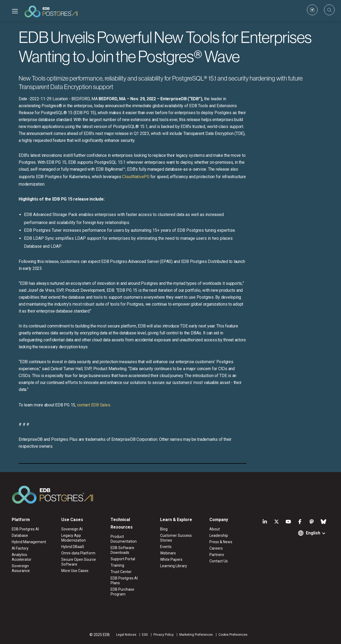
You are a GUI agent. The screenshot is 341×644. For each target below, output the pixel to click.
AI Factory (20, 548)
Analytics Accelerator (22, 557)
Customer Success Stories (176, 538)
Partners (217, 555)
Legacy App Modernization (74, 538)
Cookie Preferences (233, 635)
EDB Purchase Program (122, 592)
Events (166, 547)
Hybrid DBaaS (73, 547)
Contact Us (219, 561)
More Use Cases (75, 571)
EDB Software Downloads (122, 550)
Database (20, 535)
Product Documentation (124, 539)
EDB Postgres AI (25, 529)
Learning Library (174, 566)
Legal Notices (126, 635)
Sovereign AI (72, 529)
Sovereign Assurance (21, 568)
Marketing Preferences (196, 635)
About (215, 529)
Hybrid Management (29, 542)
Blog (164, 529)
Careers (216, 548)
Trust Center (121, 572)
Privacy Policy (164, 635)
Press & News (221, 542)
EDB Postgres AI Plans (124, 581)
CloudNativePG (136, 177)
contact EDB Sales (94, 405)
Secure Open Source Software (79, 562)
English (313, 533)
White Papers (171, 559)
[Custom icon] (312, 10)
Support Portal (123, 559)
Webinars (168, 553)
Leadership (219, 535)
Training (117, 565)
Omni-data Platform (78, 553)
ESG (145, 635)
